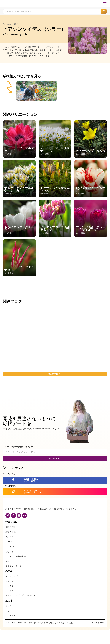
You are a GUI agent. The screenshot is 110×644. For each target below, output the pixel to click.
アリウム (9, 601)
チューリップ (12, 591)
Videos (8, 556)
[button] (105, 4)
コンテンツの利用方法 (16, 571)
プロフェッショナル (15, 581)
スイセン (9, 596)
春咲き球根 (11, 542)
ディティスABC (98, 638)
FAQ (7, 576)
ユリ (7, 626)
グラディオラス (13, 630)
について (9, 567)
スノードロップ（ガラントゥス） (21, 610)
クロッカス (11, 606)
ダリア (8, 621)
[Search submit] (104, 11)
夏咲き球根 (11, 547)
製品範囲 (9, 551)
